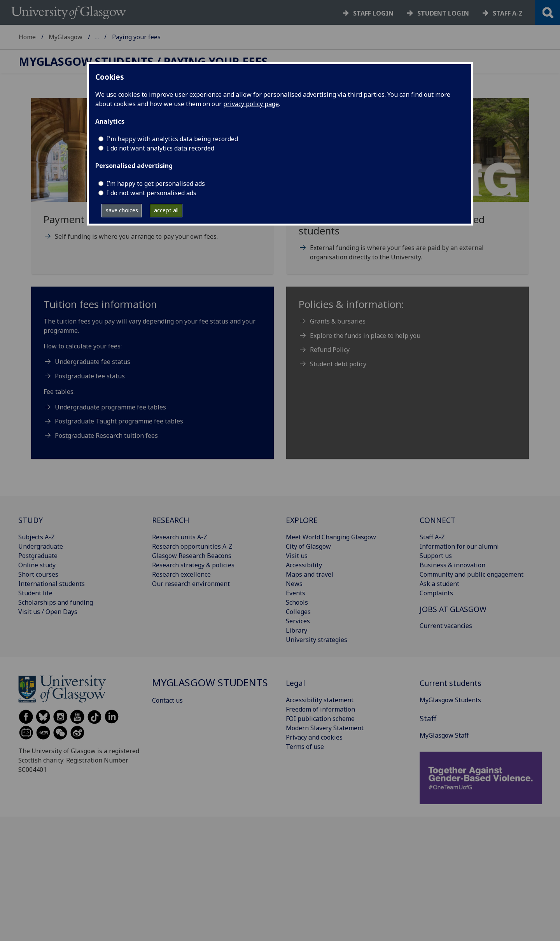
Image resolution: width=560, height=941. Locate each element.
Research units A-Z (180, 537)
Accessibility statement (320, 700)
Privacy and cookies (314, 737)
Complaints (436, 593)
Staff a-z (508, 13)
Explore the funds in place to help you (365, 336)
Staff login (373, 13)
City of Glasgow (308, 546)
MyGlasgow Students (126, 37)
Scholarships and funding (56, 602)
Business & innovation (452, 565)
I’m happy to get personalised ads (156, 184)
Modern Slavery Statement (325, 728)
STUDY (31, 520)
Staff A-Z (432, 537)
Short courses (38, 574)
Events (296, 593)
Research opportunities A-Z (192, 546)
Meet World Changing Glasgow (331, 537)
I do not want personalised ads (151, 193)
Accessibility (304, 565)
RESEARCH (171, 520)
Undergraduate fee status (93, 362)
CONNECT (437, 520)
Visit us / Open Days (48, 612)
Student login (443, 13)
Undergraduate (41, 546)
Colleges (298, 612)
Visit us (297, 556)
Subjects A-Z (37, 537)
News (294, 584)
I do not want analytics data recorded (160, 148)
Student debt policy (338, 364)
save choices (122, 210)
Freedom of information (320, 709)
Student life (35, 593)
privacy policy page (251, 104)
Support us (436, 556)
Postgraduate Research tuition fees (106, 436)
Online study (37, 565)
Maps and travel (310, 574)
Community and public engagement (472, 574)
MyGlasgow (66, 37)
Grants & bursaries (338, 321)
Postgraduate (38, 556)
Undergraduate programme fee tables (111, 407)
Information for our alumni (459, 546)
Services (298, 621)
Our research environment (191, 584)
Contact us (167, 700)
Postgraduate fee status (90, 376)
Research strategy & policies (193, 565)
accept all (166, 210)
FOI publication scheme (320, 719)
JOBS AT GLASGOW (453, 609)
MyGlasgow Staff (444, 735)
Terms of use (305, 747)
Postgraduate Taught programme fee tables (119, 421)
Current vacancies (446, 626)
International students (52, 584)
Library (297, 630)
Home (27, 37)
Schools (297, 602)
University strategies (317, 640)
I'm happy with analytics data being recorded (172, 139)
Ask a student (439, 584)
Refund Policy (330, 350)
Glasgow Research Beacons (192, 556)
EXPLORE (302, 520)
